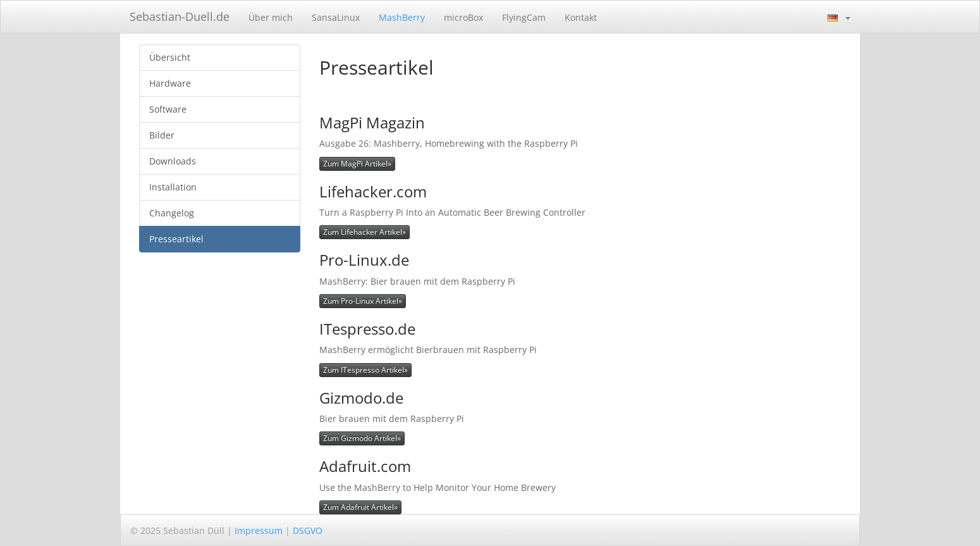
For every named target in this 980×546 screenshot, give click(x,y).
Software (168, 109)
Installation (173, 187)
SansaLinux (336, 17)
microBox (463, 17)
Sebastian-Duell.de (180, 16)
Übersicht (170, 57)
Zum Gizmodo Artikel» (362, 438)
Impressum (259, 530)
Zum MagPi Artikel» (357, 164)
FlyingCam (524, 17)
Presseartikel (176, 239)
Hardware (170, 83)
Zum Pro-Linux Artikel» (363, 301)
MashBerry (402, 17)
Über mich (271, 17)
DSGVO (308, 530)
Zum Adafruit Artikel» (360, 507)
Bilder (162, 135)
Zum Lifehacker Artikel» (364, 232)
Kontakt (581, 17)
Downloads (173, 161)
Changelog (172, 213)
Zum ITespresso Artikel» (365, 370)
